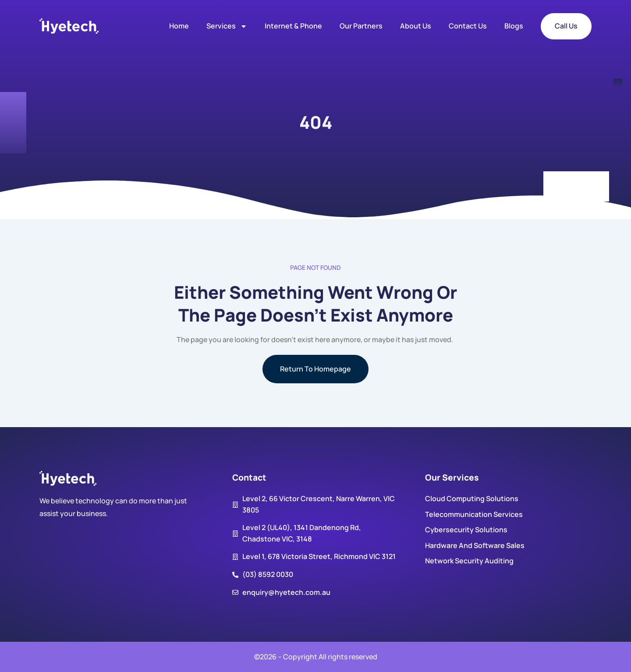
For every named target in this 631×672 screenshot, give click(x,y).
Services (227, 26)
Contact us (468, 26)
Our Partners (361, 26)
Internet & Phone (293, 26)
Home (179, 26)
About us (416, 26)
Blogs (514, 26)
